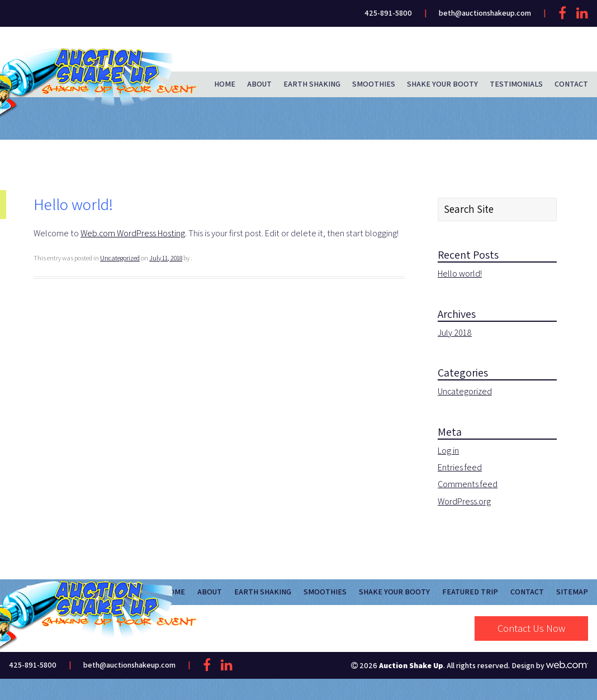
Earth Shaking (312, 84)
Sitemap (572, 592)
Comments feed (468, 484)
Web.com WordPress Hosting (133, 233)
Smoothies (374, 84)
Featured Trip (470, 592)
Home (225, 84)
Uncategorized (120, 258)
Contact (571, 84)
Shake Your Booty (442, 84)
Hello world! (460, 273)
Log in (448, 451)
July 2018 (455, 333)
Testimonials (516, 84)
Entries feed (460, 467)
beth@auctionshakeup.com (485, 13)
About (259, 84)
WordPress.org (464, 501)
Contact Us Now (531, 628)
